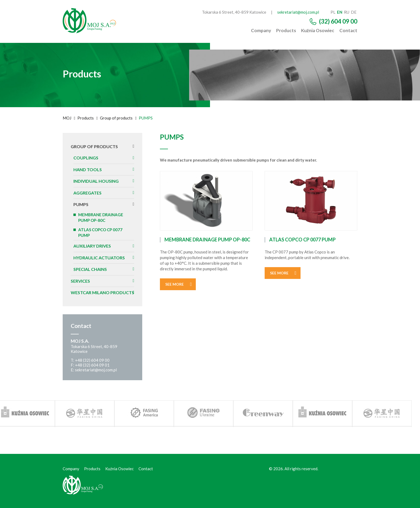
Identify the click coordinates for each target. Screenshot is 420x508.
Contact (348, 30)
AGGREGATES (87, 193)
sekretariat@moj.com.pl (298, 12)
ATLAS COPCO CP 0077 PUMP (100, 232)
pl (333, 12)
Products (286, 30)
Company (261, 30)
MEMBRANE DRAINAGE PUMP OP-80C (101, 217)
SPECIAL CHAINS (90, 269)
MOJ (67, 118)
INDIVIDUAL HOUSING (96, 181)
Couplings (86, 158)
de (354, 12)
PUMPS (81, 204)
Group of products (116, 118)
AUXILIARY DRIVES (92, 246)
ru (347, 12)
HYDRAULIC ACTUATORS (99, 258)
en (340, 12)
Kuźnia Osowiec (318, 30)
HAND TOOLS (88, 169)
